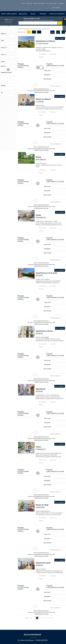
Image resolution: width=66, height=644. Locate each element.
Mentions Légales (22, 620)
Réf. (2, 93)
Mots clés (3, 85)
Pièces (2, 40)
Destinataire (47, 72)
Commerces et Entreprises (57, 14)
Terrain (4, 54)
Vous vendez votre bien (51, 3)
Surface (4, 48)
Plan (20, 624)
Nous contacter (12, 620)
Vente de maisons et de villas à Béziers (11, 628)
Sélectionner (52, 54)
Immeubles (43, 14)
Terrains (33, 14)
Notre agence (61, 3)
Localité (3, 61)
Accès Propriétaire (27, 624)
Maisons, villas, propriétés (9, 14)
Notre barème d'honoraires (10, 624)
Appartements (23, 14)
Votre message (47, 76)
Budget (3, 34)
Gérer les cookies (26, 622)
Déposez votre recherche (39, 3)
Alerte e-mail (29, 3)
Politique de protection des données (12, 622)
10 (52, 589)
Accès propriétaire (56, 8)
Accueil (23, 3)
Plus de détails (42, 54)
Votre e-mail (47, 123)
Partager (61, 54)
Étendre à (3, 66)
